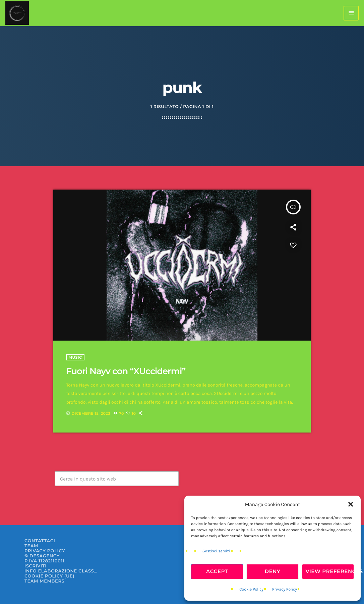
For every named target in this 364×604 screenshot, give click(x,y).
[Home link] (17, 13)
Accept (217, 571)
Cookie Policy (251, 590)
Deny (273, 571)
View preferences (330, 571)
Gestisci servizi (216, 551)
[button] (351, 504)
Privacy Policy (285, 590)
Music (75, 357)
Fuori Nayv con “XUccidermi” (126, 371)
